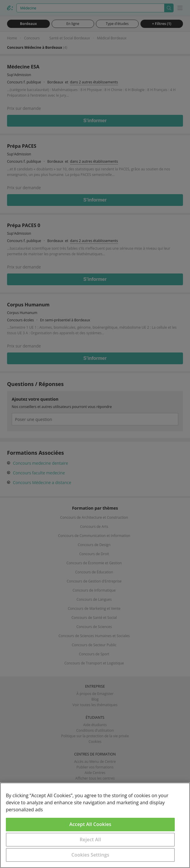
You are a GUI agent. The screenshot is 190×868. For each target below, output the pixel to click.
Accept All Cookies (90, 824)
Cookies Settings (90, 855)
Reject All (90, 840)
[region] (95, 825)
